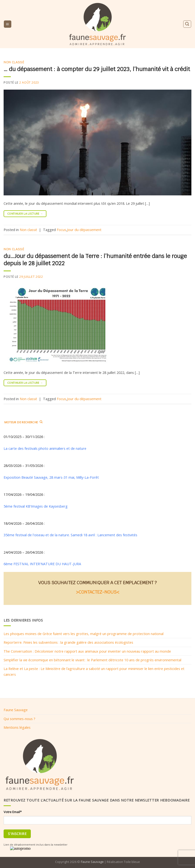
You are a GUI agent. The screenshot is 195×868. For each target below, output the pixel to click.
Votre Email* (13, 812)
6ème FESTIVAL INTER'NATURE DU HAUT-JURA (42, 564)
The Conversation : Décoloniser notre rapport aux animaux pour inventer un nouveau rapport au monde (87, 651)
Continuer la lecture (25, 214)
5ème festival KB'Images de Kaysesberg (36, 506)
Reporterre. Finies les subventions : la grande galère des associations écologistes (68, 642)
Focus (61, 230)
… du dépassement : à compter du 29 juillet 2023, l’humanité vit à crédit (97, 69)
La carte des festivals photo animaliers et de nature (45, 448)
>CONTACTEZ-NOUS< (98, 592)
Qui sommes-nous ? (19, 719)
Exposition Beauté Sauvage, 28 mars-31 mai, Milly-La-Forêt (51, 477)
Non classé (14, 62)
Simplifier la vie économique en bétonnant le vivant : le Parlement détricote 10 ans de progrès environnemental (92, 660)
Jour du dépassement (84, 230)
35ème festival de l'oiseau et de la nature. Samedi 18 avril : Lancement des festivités (71, 535)
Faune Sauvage (16, 710)
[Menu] (7, 24)
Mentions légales (17, 727)
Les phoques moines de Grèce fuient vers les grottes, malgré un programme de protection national (84, 634)
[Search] (187, 24)
